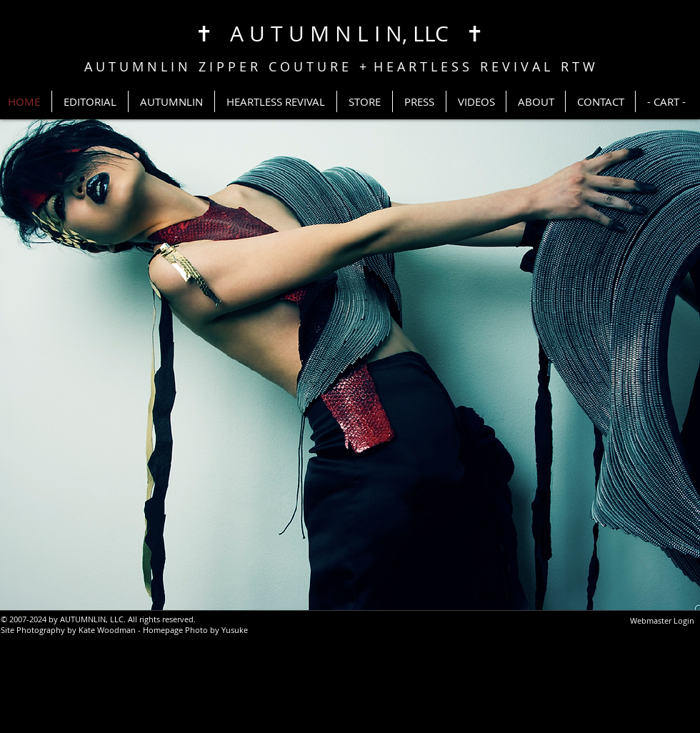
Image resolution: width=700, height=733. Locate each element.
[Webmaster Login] (662, 621)
